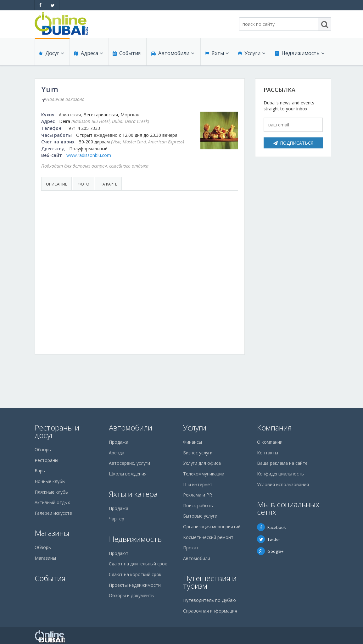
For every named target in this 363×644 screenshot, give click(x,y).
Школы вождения (128, 474)
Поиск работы (198, 505)
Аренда (117, 453)
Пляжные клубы (52, 492)
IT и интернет (198, 484)
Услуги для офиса (202, 463)
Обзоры (43, 450)
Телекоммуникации (204, 474)
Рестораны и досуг (57, 431)
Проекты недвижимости (135, 585)
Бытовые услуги (200, 516)
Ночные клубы (50, 481)
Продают (119, 553)
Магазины (52, 533)
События (126, 54)
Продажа (119, 442)
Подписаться (293, 143)
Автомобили (172, 54)
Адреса (88, 54)
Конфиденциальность (280, 474)
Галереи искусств (53, 513)
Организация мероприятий (212, 527)
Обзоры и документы (132, 595)
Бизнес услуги (198, 453)
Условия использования (283, 484)
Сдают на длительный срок (138, 564)
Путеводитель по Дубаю (209, 600)
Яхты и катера (133, 494)
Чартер (117, 519)
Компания (274, 427)
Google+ (270, 551)
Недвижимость (299, 54)
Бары (40, 471)
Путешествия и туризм (210, 582)
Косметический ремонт (208, 537)
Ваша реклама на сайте (282, 463)
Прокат (191, 548)
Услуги (252, 54)
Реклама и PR (198, 495)
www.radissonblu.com (89, 155)
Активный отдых (52, 502)
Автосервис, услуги (129, 463)
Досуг (51, 54)
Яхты (216, 54)
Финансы (193, 442)
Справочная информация (210, 611)
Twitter (269, 539)
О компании (270, 442)
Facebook (271, 527)
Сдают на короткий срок (135, 574)
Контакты (268, 453)
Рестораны (46, 460)
